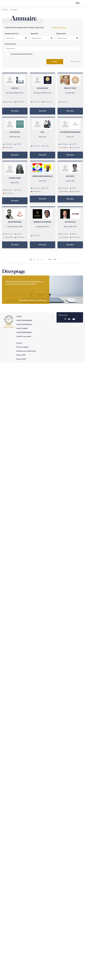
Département (61, 34)
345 (50, 260)
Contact (19, 343)
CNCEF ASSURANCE (24, 325)
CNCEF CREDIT (22, 329)
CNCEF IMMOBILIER (24, 333)
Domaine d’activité (12, 34)
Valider (55, 62)
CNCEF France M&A (24, 337)
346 (55, 260)
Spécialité (34, 34)
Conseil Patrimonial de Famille (22, 54)
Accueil (5, 10)
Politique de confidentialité (26, 351)
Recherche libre (11, 44)
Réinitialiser (75, 62)
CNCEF (19, 317)
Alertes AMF (21, 355)
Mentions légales (22, 347)
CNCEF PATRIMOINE (24, 321)
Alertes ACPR (21, 359)
